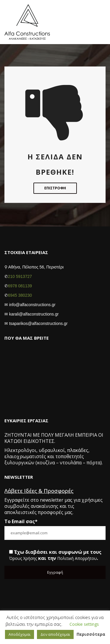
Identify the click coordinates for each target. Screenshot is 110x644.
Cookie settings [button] (84, 624)
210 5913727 (20, 276)
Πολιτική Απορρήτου (77, 559)
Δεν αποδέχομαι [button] (55, 634)
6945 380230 (20, 295)
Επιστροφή (55, 188)
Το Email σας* (21, 522)
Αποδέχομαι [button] (20, 634)
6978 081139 (20, 286)
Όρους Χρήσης (23, 559)
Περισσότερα (91, 634)
